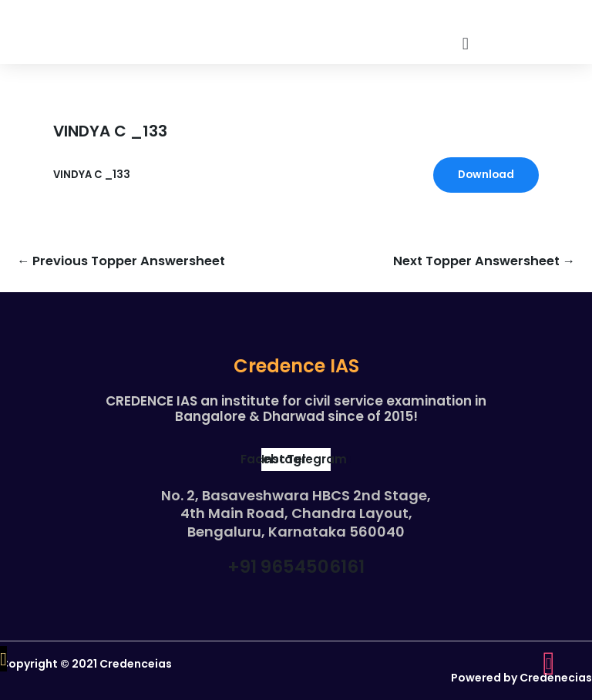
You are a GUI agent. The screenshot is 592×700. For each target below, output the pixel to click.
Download (486, 175)
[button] (465, 44)
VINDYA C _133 (92, 175)
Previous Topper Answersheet (121, 261)
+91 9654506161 (296, 567)
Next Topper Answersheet (484, 261)
